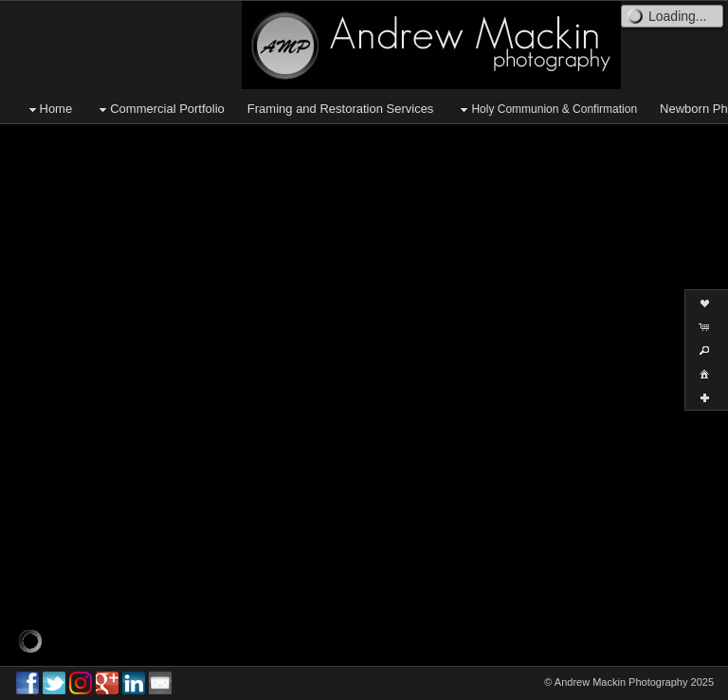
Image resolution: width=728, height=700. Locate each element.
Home (49, 110)
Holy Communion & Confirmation (546, 110)
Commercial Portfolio (160, 110)
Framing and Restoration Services (341, 109)
